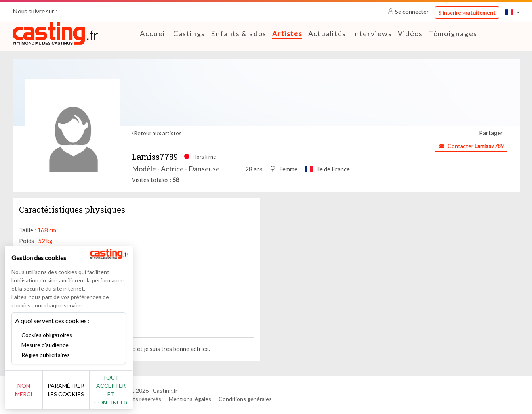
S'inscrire (467, 12)
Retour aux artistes (158, 133)
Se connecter (409, 11)
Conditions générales (245, 399)
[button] (512, 12)
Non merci (33, 394)
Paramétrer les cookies (88, 394)
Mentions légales (190, 399)
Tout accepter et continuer (143, 394)
